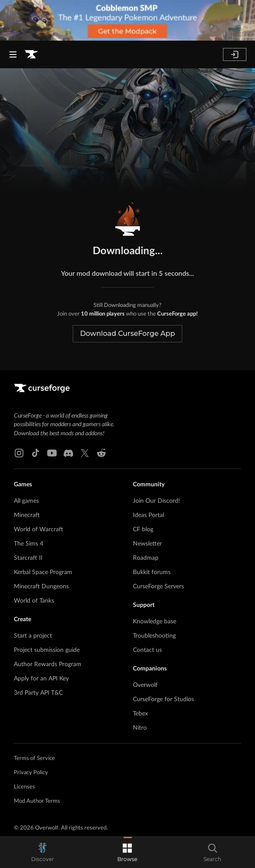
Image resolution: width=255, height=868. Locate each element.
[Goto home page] (31, 54)
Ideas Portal (148, 515)
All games (26, 501)
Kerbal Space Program (43, 572)
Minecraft (27, 515)
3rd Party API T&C (38, 693)
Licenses (24, 787)
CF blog (143, 530)
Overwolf (145, 685)
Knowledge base (155, 622)
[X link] (85, 453)
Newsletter (147, 544)
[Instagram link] (19, 453)
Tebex (140, 714)
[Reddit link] (101, 453)
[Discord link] (68, 453)
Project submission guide (47, 650)
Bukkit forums (152, 572)
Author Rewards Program (48, 664)
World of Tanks (34, 601)
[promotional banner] (127, 20)
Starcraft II (28, 558)
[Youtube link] (52, 453)
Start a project (33, 636)
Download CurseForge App (127, 333)
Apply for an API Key (41, 679)
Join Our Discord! (157, 501)
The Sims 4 (29, 544)
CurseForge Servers (158, 587)
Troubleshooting (154, 636)
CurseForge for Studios (163, 699)
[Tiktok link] (36, 453)
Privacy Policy (31, 773)
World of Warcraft (39, 530)
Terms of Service (34, 758)
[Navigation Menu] (13, 54)
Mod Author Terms (37, 801)
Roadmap (146, 558)
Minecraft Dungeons (41, 587)
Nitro (140, 728)
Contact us (147, 650)
